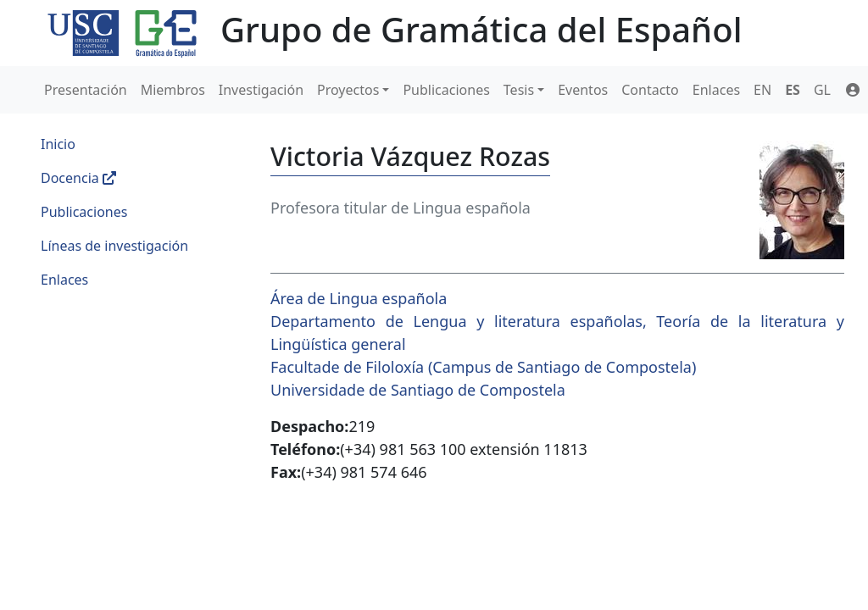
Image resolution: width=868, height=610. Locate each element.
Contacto (650, 90)
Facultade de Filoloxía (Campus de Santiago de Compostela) (483, 367)
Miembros (173, 90)
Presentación (86, 90)
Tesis (519, 90)
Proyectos (348, 90)
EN (762, 90)
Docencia (78, 178)
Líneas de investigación (114, 246)
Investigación (261, 90)
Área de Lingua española (359, 298)
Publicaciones (446, 90)
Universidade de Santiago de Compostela (418, 390)
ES (793, 90)
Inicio (58, 144)
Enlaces (716, 90)
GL (822, 90)
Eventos (583, 90)
